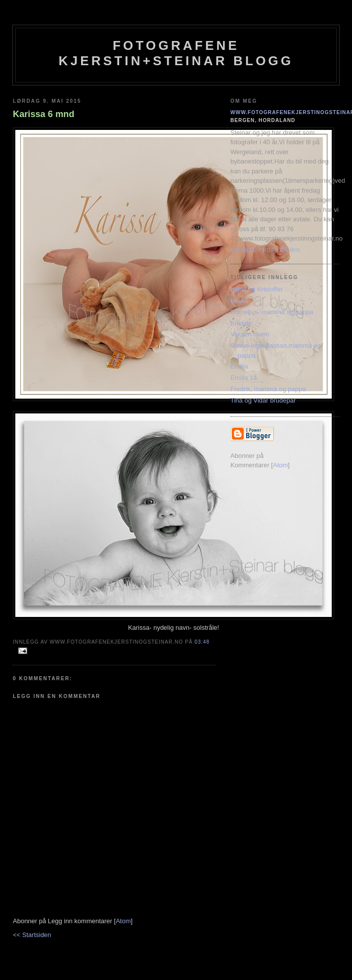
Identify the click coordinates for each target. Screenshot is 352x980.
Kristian (241, 323)
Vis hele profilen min (265, 250)
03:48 (202, 642)
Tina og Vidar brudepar (263, 400)
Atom (123, 921)
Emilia (239, 366)
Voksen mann (250, 334)
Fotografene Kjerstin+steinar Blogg (176, 53)
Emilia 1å (243, 378)
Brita (237, 301)
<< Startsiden (32, 935)
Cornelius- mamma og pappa (272, 312)
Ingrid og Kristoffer (257, 289)
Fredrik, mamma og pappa (268, 389)
